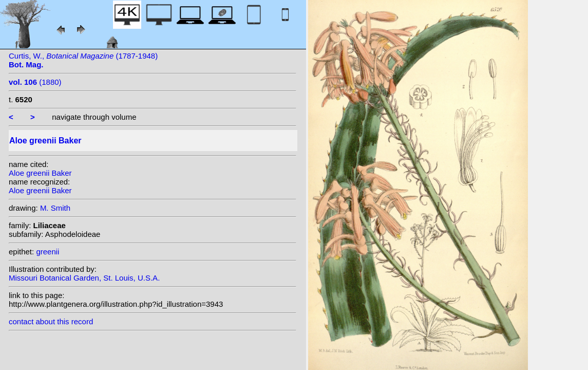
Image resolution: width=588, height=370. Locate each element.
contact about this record (51, 321)
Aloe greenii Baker (40, 173)
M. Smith (55, 208)
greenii (48, 252)
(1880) (35, 82)
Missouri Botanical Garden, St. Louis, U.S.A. (84, 278)
